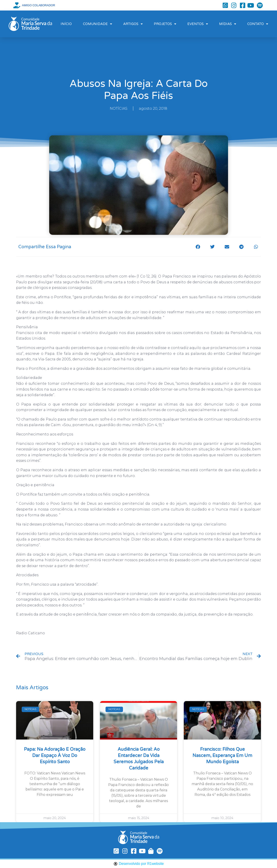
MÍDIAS (228, 24)
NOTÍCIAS (119, 108)
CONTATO (258, 24)
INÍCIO (66, 24)
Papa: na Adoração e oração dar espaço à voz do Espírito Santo (55, 756)
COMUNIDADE (97, 24)
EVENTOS (198, 24)
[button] (198, 247)
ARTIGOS (133, 24)
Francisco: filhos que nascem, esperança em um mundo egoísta (222, 756)
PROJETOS (165, 24)
